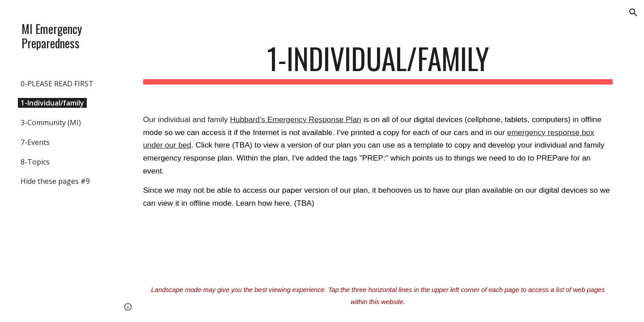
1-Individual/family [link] (52, 103)
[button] (633, 13)
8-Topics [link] (35, 162)
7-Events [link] (35, 142)
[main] (378, 63)
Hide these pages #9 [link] (55, 181)
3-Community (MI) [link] (51, 123)
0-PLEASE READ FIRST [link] (57, 84)
